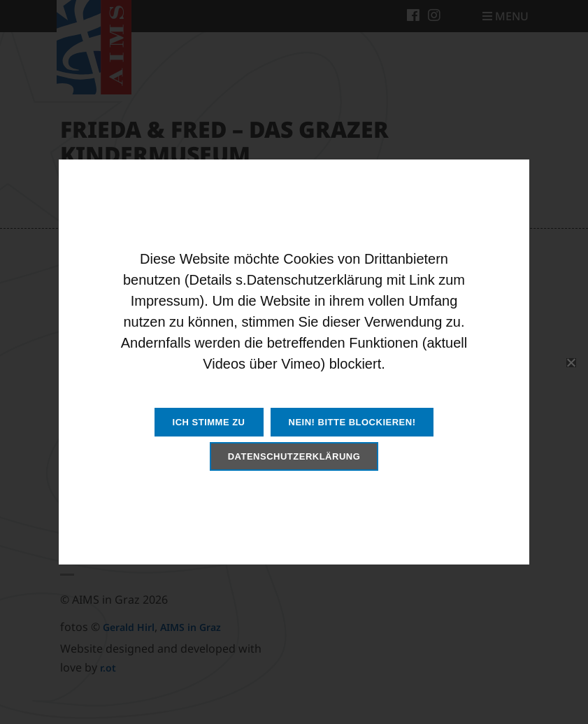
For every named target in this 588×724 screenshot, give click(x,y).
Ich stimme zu (209, 422)
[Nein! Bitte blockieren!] (571, 362)
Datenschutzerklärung (294, 456)
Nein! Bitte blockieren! (352, 422)
